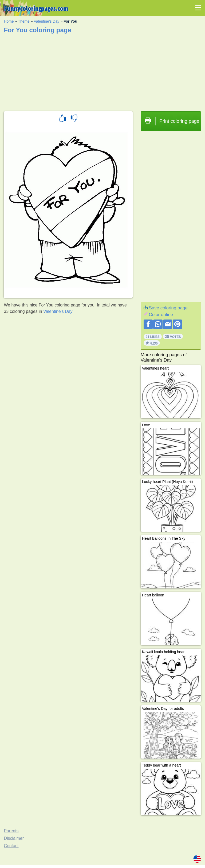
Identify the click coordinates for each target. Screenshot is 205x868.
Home (9, 21)
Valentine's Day (46, 21)
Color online (161, 315)
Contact (11, 846)
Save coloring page (168, 308)
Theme (24, 21)
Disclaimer (14, 838)
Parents (11, 831)
